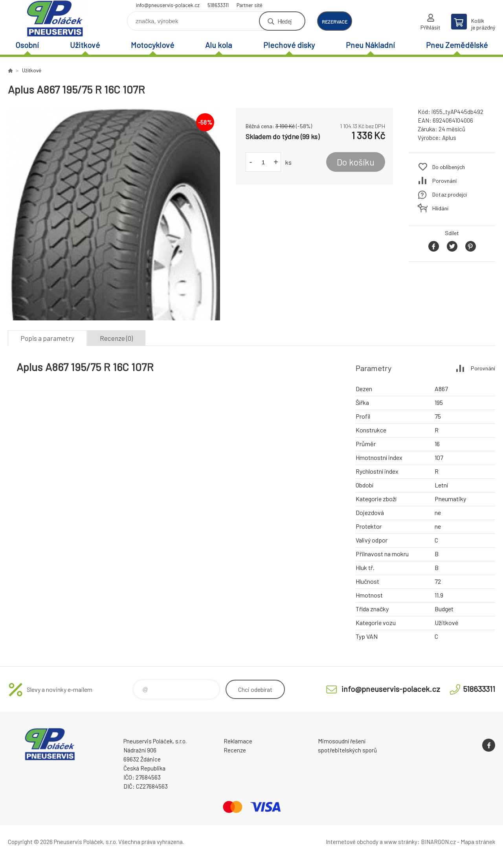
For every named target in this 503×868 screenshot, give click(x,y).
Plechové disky (289, 45)
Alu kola (218, 45)
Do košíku (356, 162)
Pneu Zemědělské (457, 45)
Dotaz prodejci (450, 194)
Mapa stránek (478, 842)
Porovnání (444, 181)
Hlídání (440, 208)
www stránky (401, 842)
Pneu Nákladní (370, 45)
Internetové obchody (352, 842)
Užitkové (85, 45)
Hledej (285, 21)
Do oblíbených (449, 167)
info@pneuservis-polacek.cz (168, 5)
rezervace (335, 22)
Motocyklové (152, 45)
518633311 (218, 5)
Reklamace (238, 741)
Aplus (449, 138)
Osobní (27, 45)
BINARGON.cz (438, 842)
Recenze (235, 750)
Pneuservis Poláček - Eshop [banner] (55, 18)
